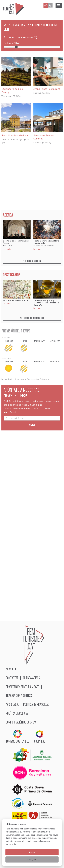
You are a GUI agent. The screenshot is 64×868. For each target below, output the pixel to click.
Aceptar (32, 852)
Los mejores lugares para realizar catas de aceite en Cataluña (46, 303)
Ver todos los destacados (32, 318)
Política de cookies (17, 713)
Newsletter (13, 669)
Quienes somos (31, 678)
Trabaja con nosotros (19, 695)
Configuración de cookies (21, 722)
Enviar (32, 425)
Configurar (32, 859)
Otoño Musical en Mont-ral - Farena (17, 242)
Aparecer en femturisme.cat (23, 687)
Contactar (12, 678)
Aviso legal (12, 704)
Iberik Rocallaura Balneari (15, 135)
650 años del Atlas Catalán (15, 300)
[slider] (16, 47)
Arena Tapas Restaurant (47, 89)
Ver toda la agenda (32, 261)
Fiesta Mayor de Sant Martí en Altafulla (46, 242)
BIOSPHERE (39, 736)
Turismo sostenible (17, 736)
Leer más (7, 249)
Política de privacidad (36, 704)
